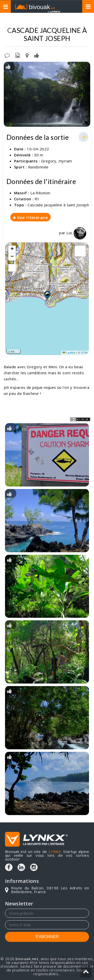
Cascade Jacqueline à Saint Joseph (58, 205)
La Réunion (40, 193)
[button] (47, 295)
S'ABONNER (47, 937)
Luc (76, 233)
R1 (37, 199)
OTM (84, 353)
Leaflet (69, 353)
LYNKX (55, 851)
